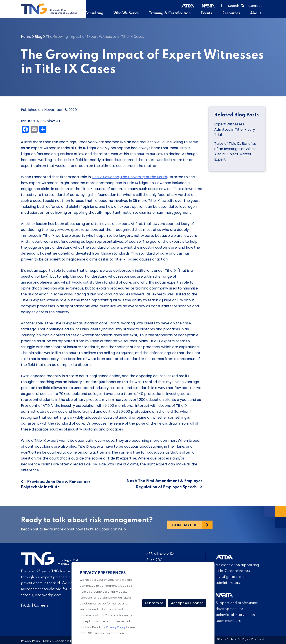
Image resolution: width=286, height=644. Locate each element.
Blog (38, 36)
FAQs (26, 606)
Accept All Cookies (187, 603)
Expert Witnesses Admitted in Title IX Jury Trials (235, 129)
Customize (154, 603)
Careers (41, 606)
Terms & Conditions (56, 641)
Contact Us (185, 524)
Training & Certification (172, 13)
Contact (255, 6)
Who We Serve (129, 13)
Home (26, 36)
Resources (232, 13)
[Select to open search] (236, 5)
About (256, 13)
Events (208, 13)
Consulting (97, 13)
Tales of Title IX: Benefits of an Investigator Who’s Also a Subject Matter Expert (235, 151)
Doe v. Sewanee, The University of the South (129, 177)
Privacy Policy (30, 641)
